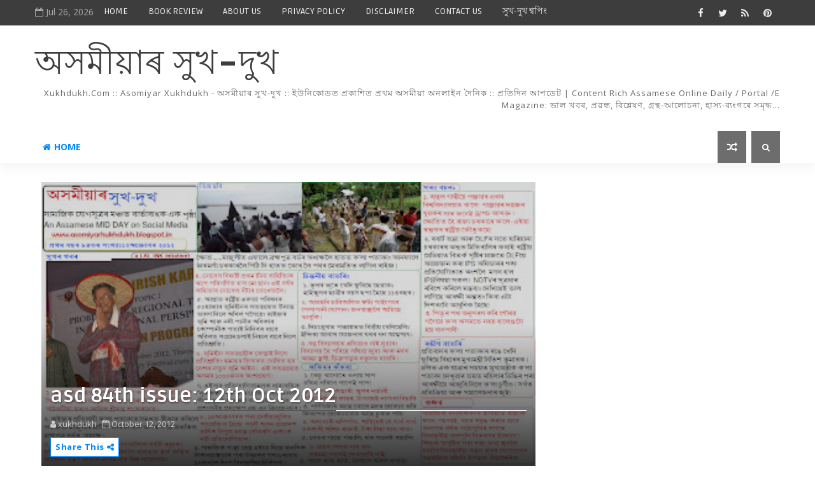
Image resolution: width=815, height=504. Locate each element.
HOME (116, 11)
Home (62, 147)
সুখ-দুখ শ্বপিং (525, 11)
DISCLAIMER (390, 11)
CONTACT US (458, 11)
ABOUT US (242, 11)
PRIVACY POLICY (313, 11)
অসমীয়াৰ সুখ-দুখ (157, 64)
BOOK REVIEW (175, 11)
